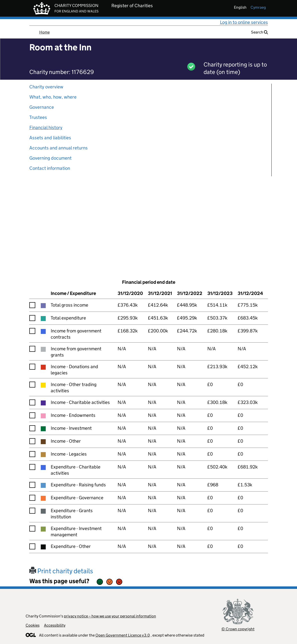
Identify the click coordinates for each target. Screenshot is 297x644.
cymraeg (258, 7)
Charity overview (46, 87)
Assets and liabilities (50, 138)
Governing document (50, 158)
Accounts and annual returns (59, 148)
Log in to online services (244, 22)
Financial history (46, 127)
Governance (42, 107)
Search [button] (259, 32)
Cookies (33, 625)
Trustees (38, 117)
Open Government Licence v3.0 (123, 635)
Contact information (50, 168)
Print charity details (61, 571)
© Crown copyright (238, 629)
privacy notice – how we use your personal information (110, 616)
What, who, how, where (53, 97)
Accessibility (55, 625)
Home (44, 32)
